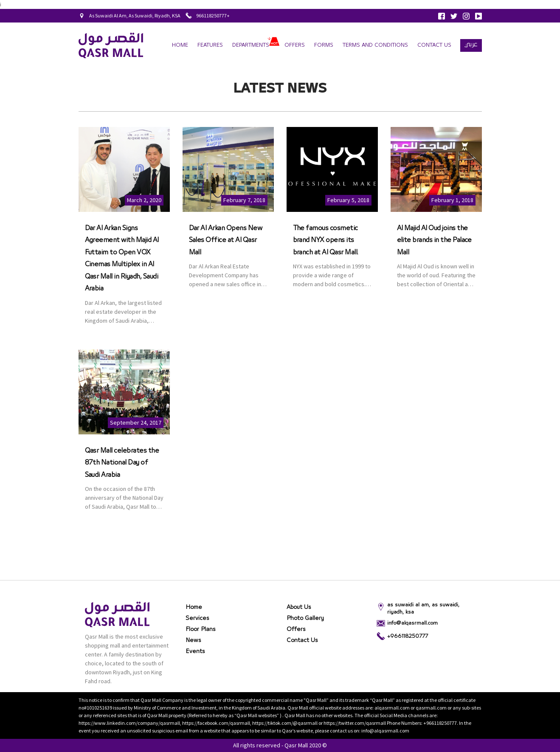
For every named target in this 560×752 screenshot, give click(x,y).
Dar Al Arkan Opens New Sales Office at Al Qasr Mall (226, 240)
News (193, 640)
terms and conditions (375, 45)
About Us (299, 607)
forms (324, 45)
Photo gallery (305, 618)
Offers (295, 45)
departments (251, 45)
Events (195, 651)
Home (180, 45)
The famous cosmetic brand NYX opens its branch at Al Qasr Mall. (326, 240)
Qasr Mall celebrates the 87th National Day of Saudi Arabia (122, 463)
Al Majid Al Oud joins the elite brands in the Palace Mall (434, 240)
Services (197, 618)
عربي (471, 44)
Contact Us (434, 45)
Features (210, 45)
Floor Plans (201, 629)
